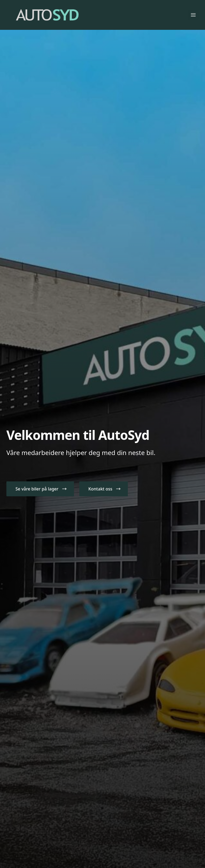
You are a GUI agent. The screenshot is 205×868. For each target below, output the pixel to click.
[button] (40, 489)
